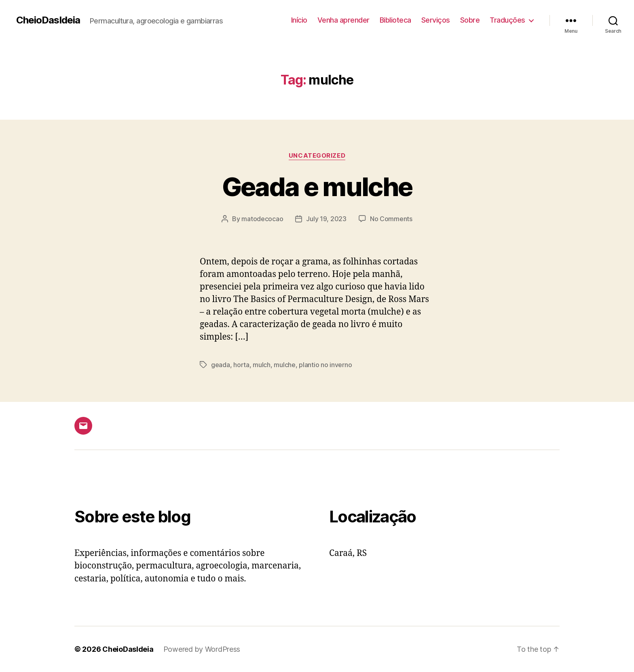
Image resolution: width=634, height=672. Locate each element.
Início (299, 20)
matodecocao (262, 219)
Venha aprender (343, 20)
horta (241, 365)
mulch (262, 365)
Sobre (470, 20)
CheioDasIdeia (48, 20)
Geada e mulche (317, 187)
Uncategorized (317, 156)
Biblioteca (395, 20)
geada (221, 365)
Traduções (507, 20)
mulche (284, 365)
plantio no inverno (325, 365)
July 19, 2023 (326, 219)
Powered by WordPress (202, 649)
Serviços (436, 20)
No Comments (391, 219)
